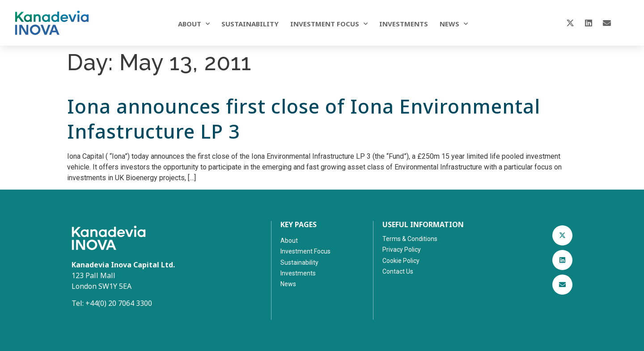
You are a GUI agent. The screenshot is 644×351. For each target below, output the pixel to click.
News (454, 24)
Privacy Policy (402, 250)
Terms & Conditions (410, 239)
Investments (404, 24)
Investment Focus (329, 24)
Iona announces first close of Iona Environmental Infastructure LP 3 (304, 119)
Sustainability (250, 24)
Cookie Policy (401, 261)
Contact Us (398, 271)
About (194, 24)
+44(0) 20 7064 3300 (119, 303)
